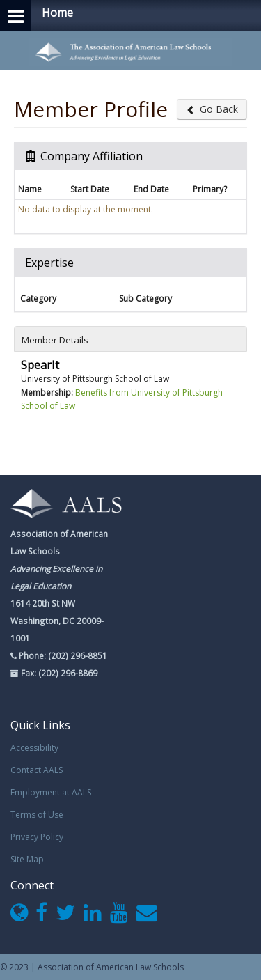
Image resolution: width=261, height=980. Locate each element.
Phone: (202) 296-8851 (62, 655)
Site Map (27, 859)
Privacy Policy (37, 837)
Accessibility (34, 748)
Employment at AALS (51, 792)
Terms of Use (37, 815)
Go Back (212, 109)
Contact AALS (37, 770)
